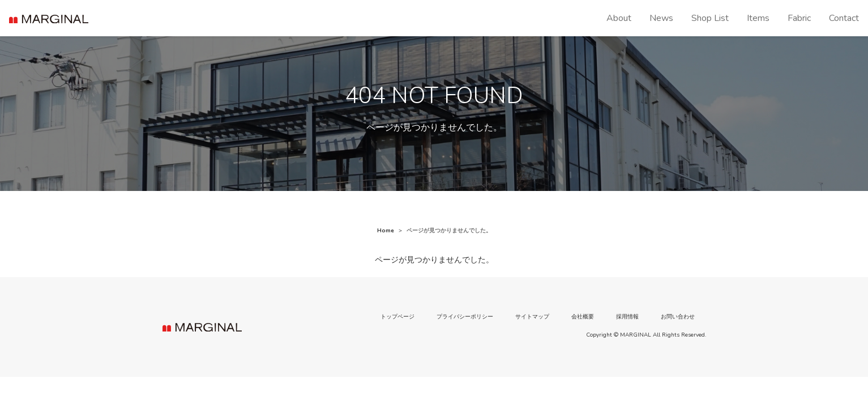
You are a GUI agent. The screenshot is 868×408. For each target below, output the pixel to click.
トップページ (397, 317)
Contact (844, 18)
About (619, 18)
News (661, 18)
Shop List (710, 18)
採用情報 (627, 317)
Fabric (799, 18)
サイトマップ (532, 317)
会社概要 (583, 317)
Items (758, 18)
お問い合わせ (678, 317)
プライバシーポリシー (465, 317)
